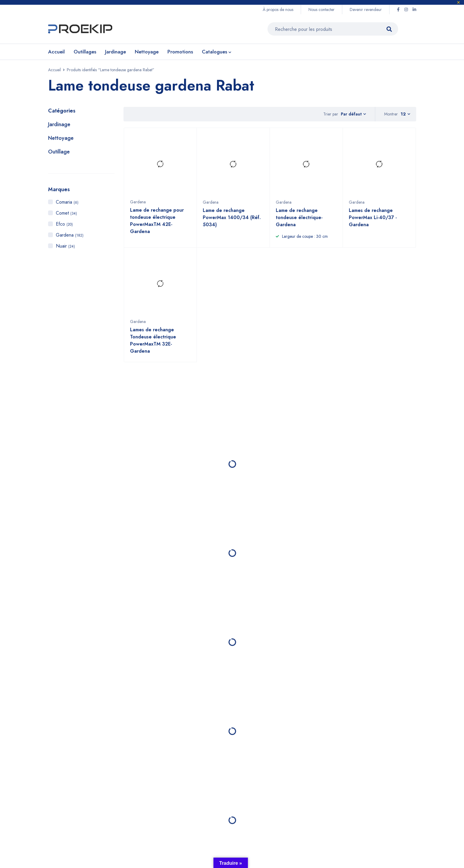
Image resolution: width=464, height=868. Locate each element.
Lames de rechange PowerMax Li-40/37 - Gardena (373, 221)
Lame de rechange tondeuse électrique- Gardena (299, 221)
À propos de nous (278, 9)
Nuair (65, 246)
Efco (64, 224)
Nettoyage (61, 138)
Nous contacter (322, 9)
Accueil (54, 70)
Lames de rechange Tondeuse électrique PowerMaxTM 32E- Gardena (153, 344)
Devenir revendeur (366, 9)
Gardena (70, 235)
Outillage (59, 152)
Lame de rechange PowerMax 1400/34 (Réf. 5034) (232, 221)
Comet (66, 213)
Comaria (67, 202)
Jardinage (59, 125)
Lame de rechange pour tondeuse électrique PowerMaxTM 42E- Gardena (157, 224)
